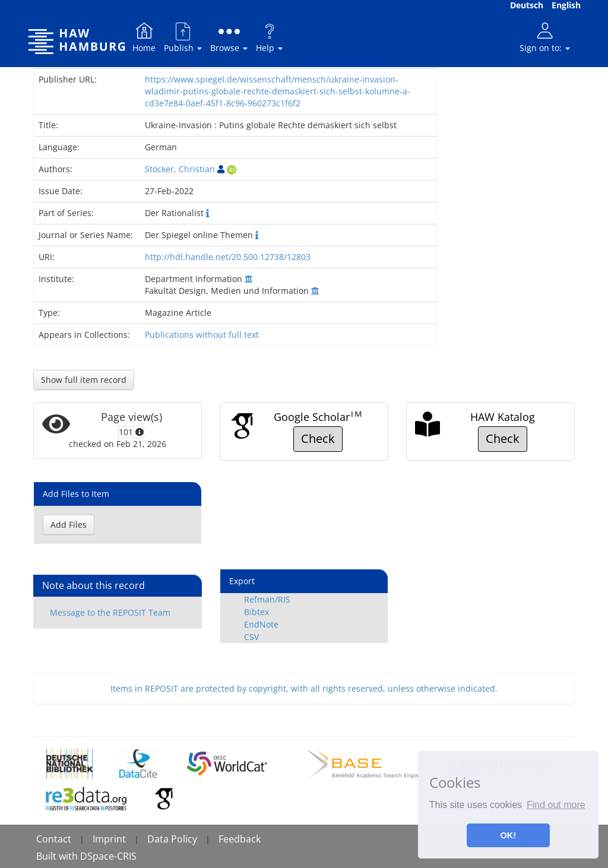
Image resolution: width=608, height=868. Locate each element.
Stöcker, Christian (180, 169)
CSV (251, 637)
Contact (54, 839)
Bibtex (256, 612)
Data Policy (172, 839)
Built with (58, 856)
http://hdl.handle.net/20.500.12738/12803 (228, 257)
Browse (229, 37)
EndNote (261, 624)
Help (269, 37)
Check (318, 438)
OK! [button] (508, 835)
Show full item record (84, 380)
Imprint (109, 839)
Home (144, 37)
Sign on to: (545, 37)
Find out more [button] (556, 805)
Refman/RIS (267, 599)
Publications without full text (202, 335)
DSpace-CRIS (108, 856)
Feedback (240, 839)
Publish (183, 37)
